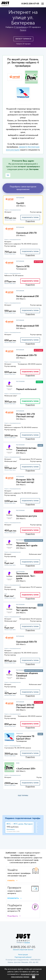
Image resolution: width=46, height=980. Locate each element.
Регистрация (23, 955)
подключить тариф (30, 218)
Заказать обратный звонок (23, 950)
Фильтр (23, 39)
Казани (23, 30)
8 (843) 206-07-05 (30, 4)
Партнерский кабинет (23, 957)
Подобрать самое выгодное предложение (23, 188)
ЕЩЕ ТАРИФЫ (23, 796)
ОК (34, 977)
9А (8, 175)
